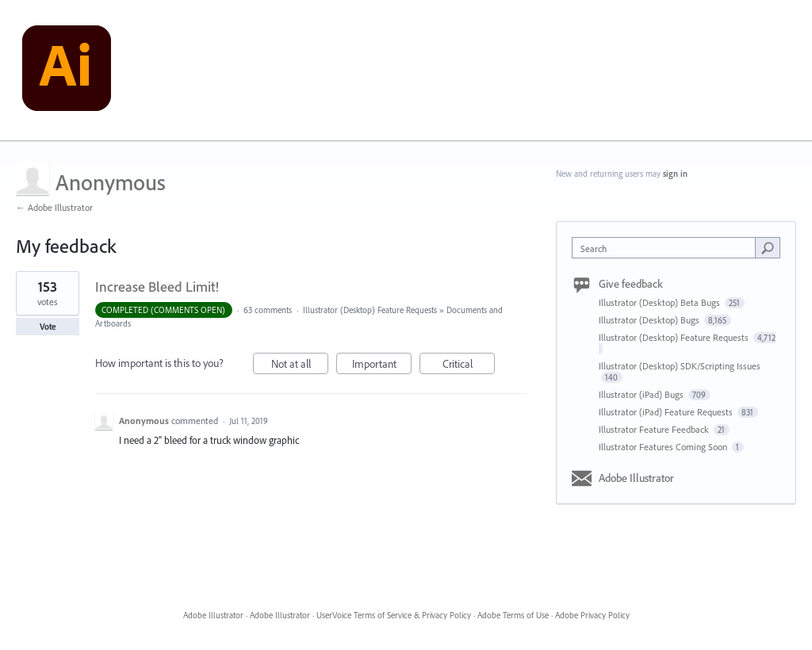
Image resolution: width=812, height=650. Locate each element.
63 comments (268, 310)
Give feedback (631, 284)
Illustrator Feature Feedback (655, 429)
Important (382, 366)
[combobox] (667, 248)
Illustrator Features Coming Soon (664, 447)
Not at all (300, 366)
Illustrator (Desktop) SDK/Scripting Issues (680, 366)
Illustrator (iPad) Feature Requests (667, 412)
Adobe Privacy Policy (592, 615)
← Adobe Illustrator (54, 207)
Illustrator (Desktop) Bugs (650, 320)
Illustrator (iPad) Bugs (642, 394)
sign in (675, 174)
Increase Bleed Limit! (157, 287)
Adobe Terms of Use (513, 615)
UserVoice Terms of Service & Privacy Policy (394, 615)
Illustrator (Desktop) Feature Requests (370, 310)
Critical (469, 366)
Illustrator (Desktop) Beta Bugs (661, 302)
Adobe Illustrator (636, 478)
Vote (48, 327)
